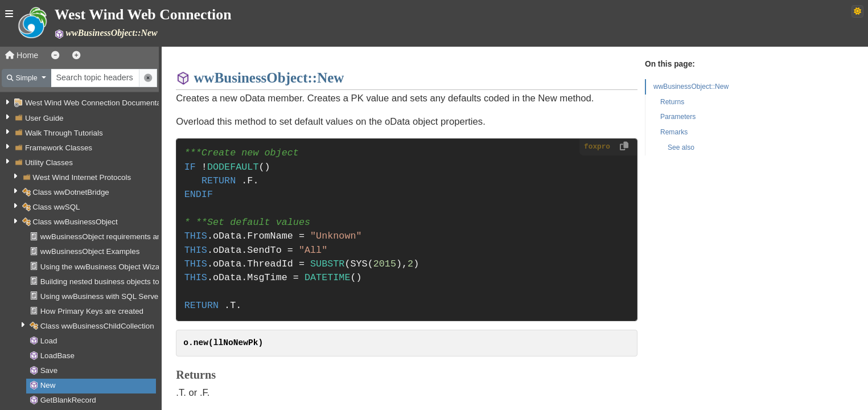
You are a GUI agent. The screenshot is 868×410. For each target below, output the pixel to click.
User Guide (44, 118)
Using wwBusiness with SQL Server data (109, 296)
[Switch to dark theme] (857, 11)
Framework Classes (59, 148)
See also (681, 147)
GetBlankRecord (68, 400)
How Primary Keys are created (92, 311)
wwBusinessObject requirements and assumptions (126, 237)
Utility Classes (49, 163)
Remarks (674, 132)
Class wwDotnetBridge (71, 192)
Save (49, 370)
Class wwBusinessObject (75, 222)
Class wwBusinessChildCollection (97, 326)
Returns (672, 102)
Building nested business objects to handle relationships (135, 282)
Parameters (678, 117)
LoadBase (57, 356)
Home (22, 55)
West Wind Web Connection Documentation (99, 103)
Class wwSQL (56, 207)
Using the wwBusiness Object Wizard (104, 267)
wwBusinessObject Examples (90, 251)
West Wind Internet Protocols (82, 177)
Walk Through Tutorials (64, 133)
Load (49, 341)
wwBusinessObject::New (691, 87)
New (48, 385)
